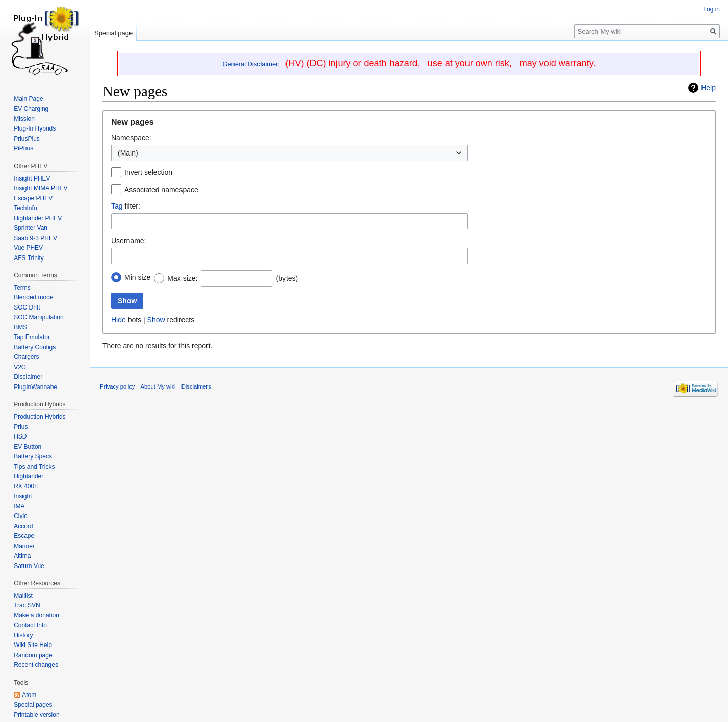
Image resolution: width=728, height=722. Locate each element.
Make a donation (36, 615)
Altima (22, 556)
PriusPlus (27, 139)
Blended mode (33, 297)
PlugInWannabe (35, 387)
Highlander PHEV (38, 218)
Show (156, 320)
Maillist (23, 596)
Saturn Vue (29, 566)
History (23, 635)
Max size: (182, 278)
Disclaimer (28, 377)
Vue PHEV (28, 248)
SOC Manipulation (38, 317)
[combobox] (290, 153)
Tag (117, 206)
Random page (33, 655)
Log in (711, 9)
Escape (24, 536)
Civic (20, 516)
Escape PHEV (33, 198)
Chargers (26, 357)
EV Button (28, 447)
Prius (21, 427)
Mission (24, 119)
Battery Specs (33, 456)
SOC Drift (27, 307)
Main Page (28, 99)
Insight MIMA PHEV (41, 188)
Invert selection (148, 172)
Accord (23, 526)
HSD (20, 436)
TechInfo (25, 208)
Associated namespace (161, 190)
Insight (23, 496)
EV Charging (31, 109)
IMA (19, 506)
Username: (128, 241)
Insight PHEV (32, 178)
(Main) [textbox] (128, 153)
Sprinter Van (31, 228)
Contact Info (30, 625)
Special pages (33, 705)
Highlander (29, 476)
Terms (22, 288)
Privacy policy (117, 386)
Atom (29, 695)
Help (708, 88)
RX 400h (26, 486)
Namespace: (131, 138)
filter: (126, 206)
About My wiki (158, 386)
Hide (119, 320)
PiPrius (23, 148)
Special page (113, 33)
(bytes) (287, 278)
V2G (20, 367)
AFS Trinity (29, 258)
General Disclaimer (251, 64)
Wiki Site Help (33, 645)
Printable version (36, 715)
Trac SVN (27, 605)
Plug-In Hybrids (35, 128)
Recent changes (36, 665)
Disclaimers (196, 386)
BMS (20, 327)
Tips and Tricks (34, 467)
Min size (137, 277)
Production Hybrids (40, 417)
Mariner (24, 546)
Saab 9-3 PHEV (35, 238)
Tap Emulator (32, 337)
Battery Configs (35, 347)
